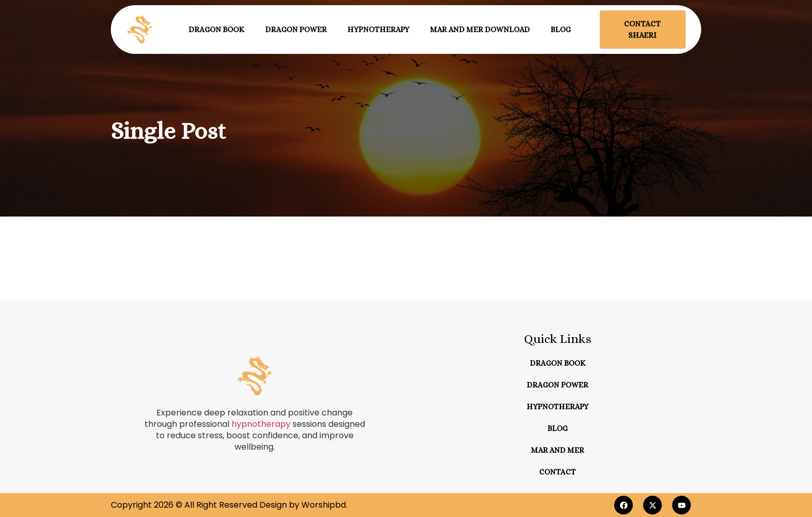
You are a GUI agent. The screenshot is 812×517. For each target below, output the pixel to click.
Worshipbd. (324, 505)
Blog (561, 30)
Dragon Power (296, 30)
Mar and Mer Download (480, 30)
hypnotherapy (261, 424)
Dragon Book (216, 30)
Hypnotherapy (378, 30)
